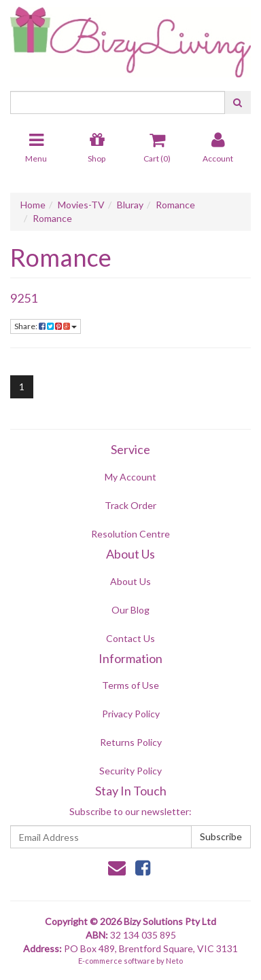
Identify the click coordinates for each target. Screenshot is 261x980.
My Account (130, 477)
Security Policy (130, 771)
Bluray (130, 205)
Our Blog (130, 610)
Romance (175, 205)
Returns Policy (131, 742)
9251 (24, 298)
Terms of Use (130, 685)
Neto (174, 961)
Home (33, 205)
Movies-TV (81, 205)
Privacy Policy (131, 714)
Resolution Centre (130, 534)
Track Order (130, 505)
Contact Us (130, 638)
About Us (130, 581)
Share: (46, 326)
